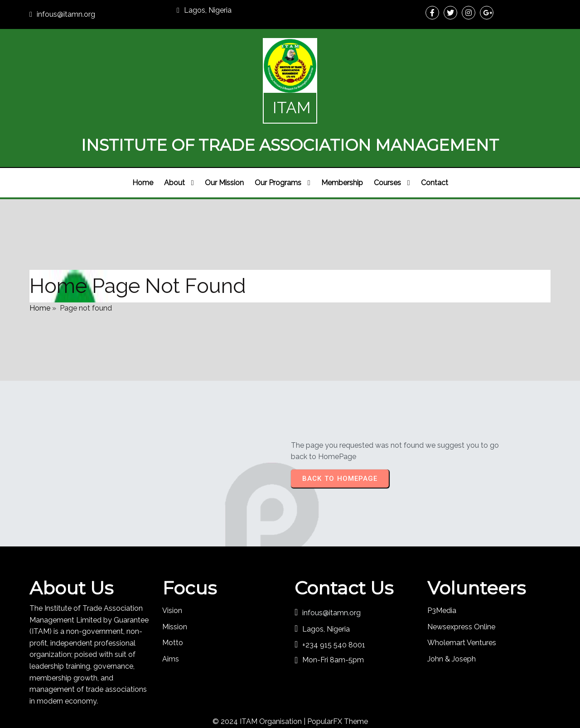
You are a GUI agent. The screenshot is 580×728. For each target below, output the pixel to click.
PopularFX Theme (338, 695)
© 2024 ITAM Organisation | (260, 695)
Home (40, 275)
